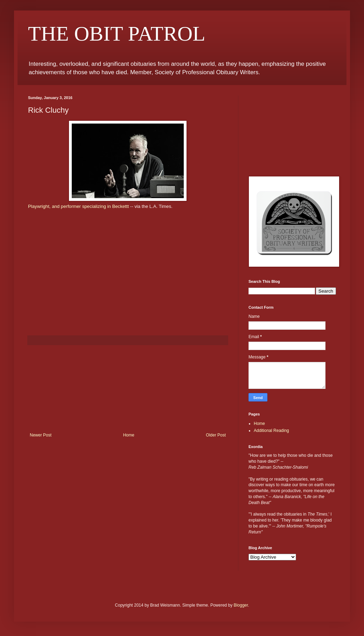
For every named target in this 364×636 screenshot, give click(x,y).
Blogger (241, 605)
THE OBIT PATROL (117, 34)
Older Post (216, 435)
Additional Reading (271, 431)
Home (129, 435)
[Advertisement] (128, 389)
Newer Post (41, 435)
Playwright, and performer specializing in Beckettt (79, 206)
